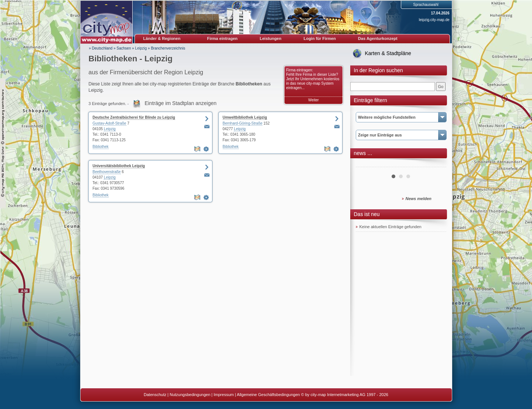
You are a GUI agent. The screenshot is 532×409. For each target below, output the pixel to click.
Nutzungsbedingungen (190, 395)
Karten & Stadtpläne (388, 53)
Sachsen (124, 48)
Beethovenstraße (107, 172)
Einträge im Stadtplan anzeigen (180, 103)
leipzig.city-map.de (434, 20)
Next (437, 164)
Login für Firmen (320, 38)
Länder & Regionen (162, 38)
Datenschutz (155, 395)
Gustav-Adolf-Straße (110, 123)
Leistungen (271, 38)
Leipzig (141, 48)
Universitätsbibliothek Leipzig (119, 166)
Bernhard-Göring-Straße (243, 123)
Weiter (313, 100)
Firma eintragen (223, 38)
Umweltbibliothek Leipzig (245, 117)
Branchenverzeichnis (168, 48)
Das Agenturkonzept (378, 38)
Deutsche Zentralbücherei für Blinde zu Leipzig (134, 117)
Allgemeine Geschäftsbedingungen (268, 395)
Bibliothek (101, 147)
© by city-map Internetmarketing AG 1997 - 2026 (345, 395)
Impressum (224, 395)
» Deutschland (101, 48)
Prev (365, 164)
